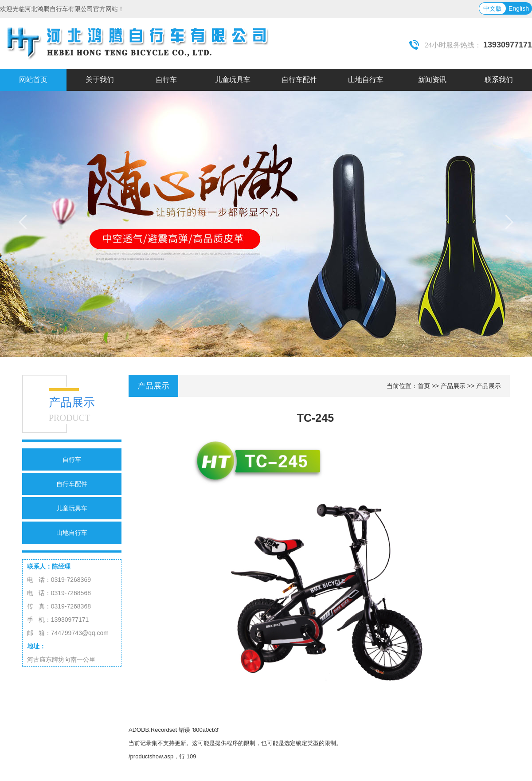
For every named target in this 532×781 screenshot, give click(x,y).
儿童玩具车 (72, 508)
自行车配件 (72, 484)
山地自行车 (72, 533)
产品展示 (453, 386)
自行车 (72, 459)
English (519, 8)
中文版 (493, 8)
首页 (424, 386)
